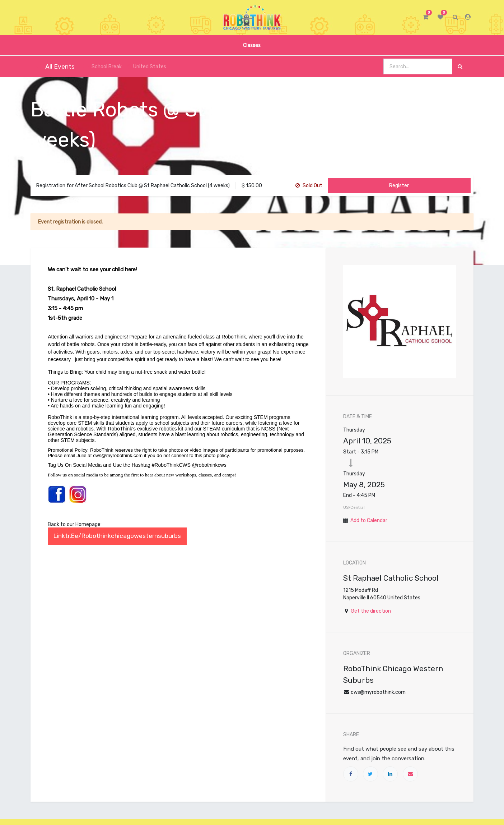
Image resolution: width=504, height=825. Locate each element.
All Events (55, 66)
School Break (102, 67)
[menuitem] (252, 45)
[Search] (460, 67)
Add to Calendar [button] (369, 520)
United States (147, 67)
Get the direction (371, 611)
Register (399, 186)
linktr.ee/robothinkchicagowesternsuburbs (117, 536)
